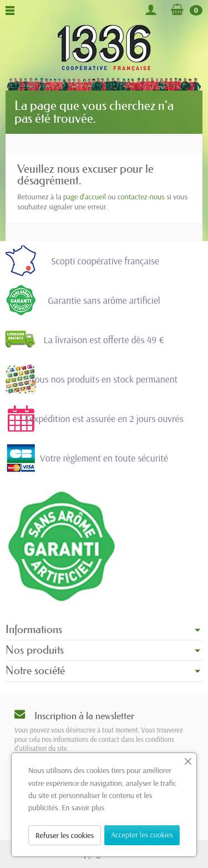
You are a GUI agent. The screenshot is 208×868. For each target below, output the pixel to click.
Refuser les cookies (65, 835)
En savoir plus (83, 807)
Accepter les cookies (142, 835)
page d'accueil (85, 197)
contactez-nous (141, 197)
